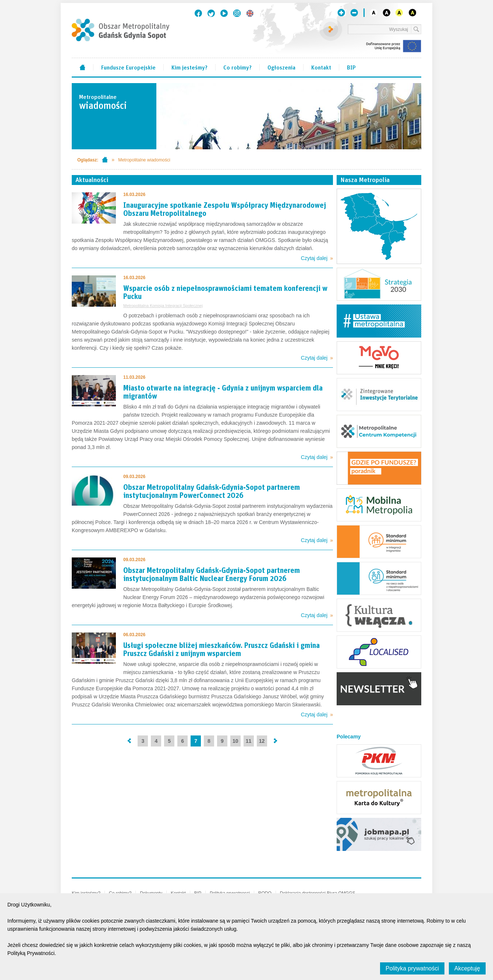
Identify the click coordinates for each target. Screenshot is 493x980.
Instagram (237, 13)
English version (250, 13)
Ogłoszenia (281, 67)
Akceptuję (467, 968)
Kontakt (321, 67)
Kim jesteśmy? (189, 67)
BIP (351, 67)
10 (235, 741)
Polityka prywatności (412, 968)
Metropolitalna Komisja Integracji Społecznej (163, 306)
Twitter (211, 13)
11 (249, 741)
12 (262, 741)
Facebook (198, 13)
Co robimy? (237, 67)
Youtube (224, 13)
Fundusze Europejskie (128, 67)
